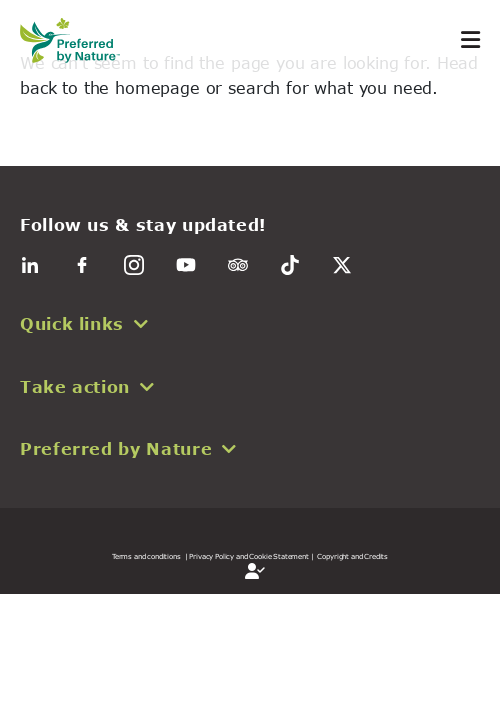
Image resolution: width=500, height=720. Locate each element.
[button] (250, 324)
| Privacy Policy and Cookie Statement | (249, 556)
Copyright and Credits (352, 556)
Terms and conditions (146, 556)
